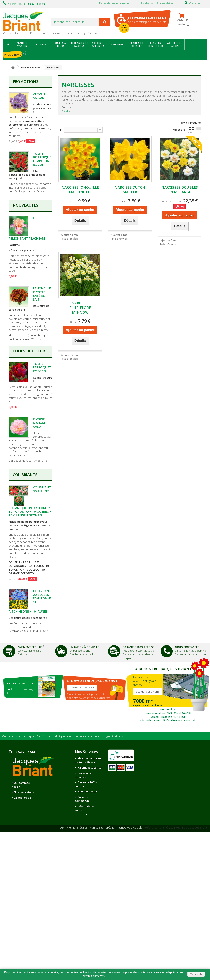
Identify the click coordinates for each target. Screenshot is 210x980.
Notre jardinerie (52, 919)
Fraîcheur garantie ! (81, 785)
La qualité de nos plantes (21, 930)
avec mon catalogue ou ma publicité (147, 20)
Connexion (195, 3)
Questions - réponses (83, 957)
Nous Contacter (187, 778)
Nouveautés (25, 233)
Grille (191, 130)
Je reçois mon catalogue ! (21, 821)
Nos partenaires (51, 913)
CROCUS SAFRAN (39, 96)
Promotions (25, 81)
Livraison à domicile (84, 778)
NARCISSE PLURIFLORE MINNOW (80, 308)
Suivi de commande (82, 929)
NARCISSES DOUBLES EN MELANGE (180, 190)
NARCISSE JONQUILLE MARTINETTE (80, 190)
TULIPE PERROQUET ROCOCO (42, 429)
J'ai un (124, 27)
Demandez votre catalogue (114, 3)
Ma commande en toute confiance (88, 891)
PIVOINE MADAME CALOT (40, 485)
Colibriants (25, 564)
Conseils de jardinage (84, 948)
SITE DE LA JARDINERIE (168, 825)
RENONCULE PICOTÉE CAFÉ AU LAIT (42, 321)
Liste (199, 130)
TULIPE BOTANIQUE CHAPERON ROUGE (42, 159)
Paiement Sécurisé (31, 778)
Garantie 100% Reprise (138, 778)
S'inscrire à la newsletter (82, 818)
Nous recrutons (24, 922)
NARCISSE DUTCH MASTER (130, 190)
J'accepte (196, 974)
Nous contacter (87, 922)
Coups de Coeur (29, 413)
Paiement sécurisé (89, 898)
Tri (60, 130)
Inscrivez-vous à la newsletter (157, 3)
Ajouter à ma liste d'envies (69, 237)
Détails (66, 111)
